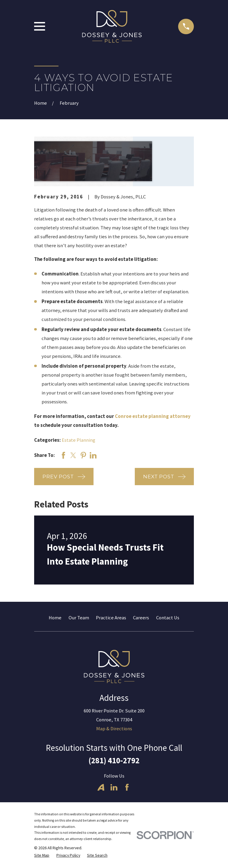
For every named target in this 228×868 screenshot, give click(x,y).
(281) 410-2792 (114, 760)
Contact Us (168, 618)
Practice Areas (111, 618)
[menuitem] (42, 855)
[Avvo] (101, 787)
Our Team (79, 618)
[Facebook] (127, 787)
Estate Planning (79, 440)
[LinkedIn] (114, 787)
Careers (141, 618)
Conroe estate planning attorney (153, 416)
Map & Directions (114, 729)
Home (55, 618)
